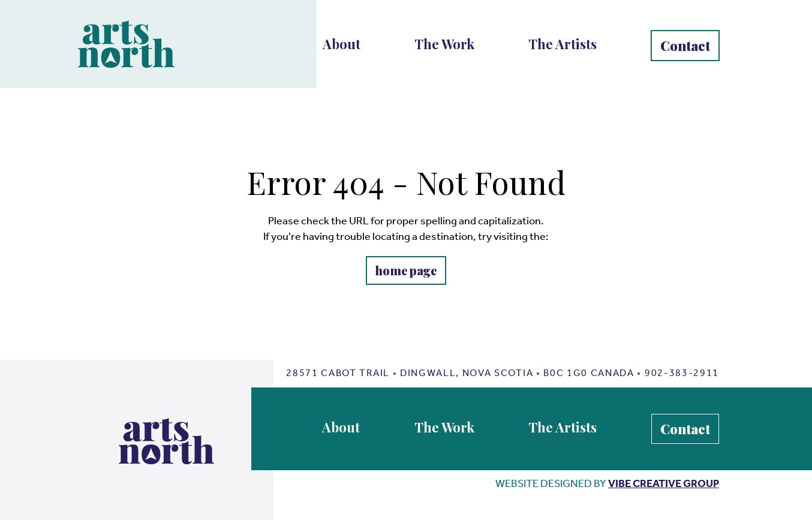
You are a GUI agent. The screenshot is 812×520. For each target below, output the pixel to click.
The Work (444, 44)
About (342, 44)
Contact (685, 46)
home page (406, 270)
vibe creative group (664, 483)
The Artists (563, 44)
